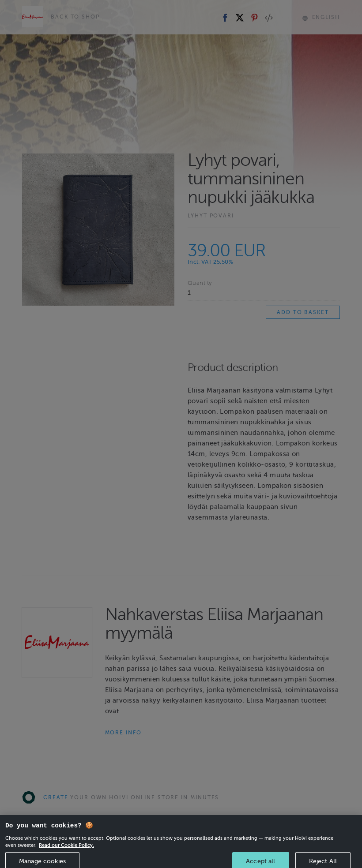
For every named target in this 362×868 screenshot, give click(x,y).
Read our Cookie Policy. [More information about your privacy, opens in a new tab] (66, 850)
